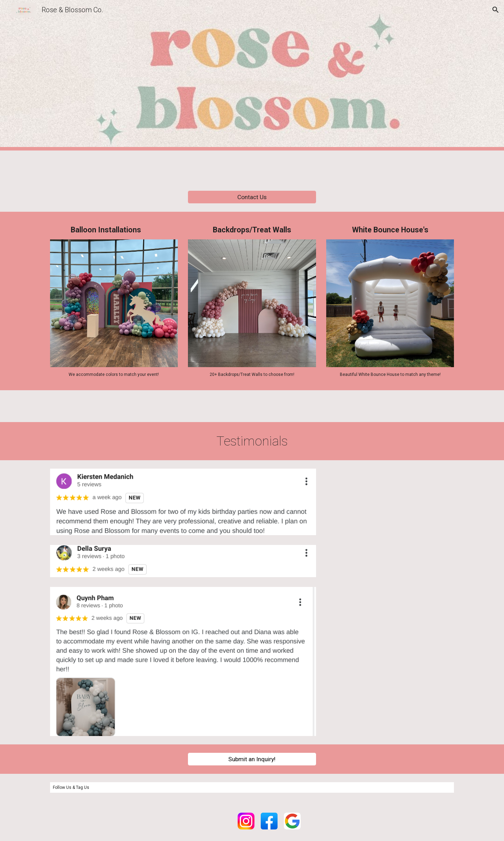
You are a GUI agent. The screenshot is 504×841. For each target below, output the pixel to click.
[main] (114, 230)
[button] (496, 10)
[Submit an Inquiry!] (252, 759)
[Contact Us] (252, 197)
